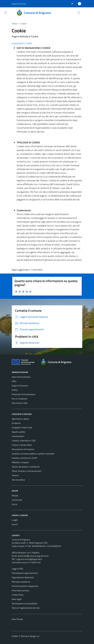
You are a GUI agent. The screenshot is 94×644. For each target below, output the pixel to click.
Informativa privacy (20, 590)
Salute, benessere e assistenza (26, 467)
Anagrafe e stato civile (22, 427)
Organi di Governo (20, 386)
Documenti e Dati (20, 403)
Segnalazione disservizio (23, 577)
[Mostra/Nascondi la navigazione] (5, 13)
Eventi (15, 524)
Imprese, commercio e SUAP (24, 458)
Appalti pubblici (19, 432)
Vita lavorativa (18, 480)
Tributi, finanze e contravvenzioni (27, 471)
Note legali (17, 599)
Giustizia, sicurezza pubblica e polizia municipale (33, 454)
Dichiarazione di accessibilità (24, 603)
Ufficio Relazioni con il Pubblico (26, 553)
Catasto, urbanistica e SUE (24, 441)
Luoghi (15, 520)
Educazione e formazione (23, 449)
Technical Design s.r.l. (30, 636)
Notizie (15, 495)
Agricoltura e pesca (20, 419)
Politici (15, 390)
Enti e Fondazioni (20, 399)
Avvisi (14, 504)
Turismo (15, 475)
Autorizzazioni (18, 436)
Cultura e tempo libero (22, 445)
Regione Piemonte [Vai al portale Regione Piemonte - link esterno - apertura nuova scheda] (19, 4)
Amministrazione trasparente (25, 586)
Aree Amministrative (21, 377)
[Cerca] (79, 13)
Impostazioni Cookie (22, 43)
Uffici (14, 381)
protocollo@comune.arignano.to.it (33, 556)
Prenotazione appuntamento (25, 573)
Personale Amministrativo (23, 394)
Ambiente (16, 423)
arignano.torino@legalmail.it (29, 559)
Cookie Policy (18, 595)
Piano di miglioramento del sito (26, 608)
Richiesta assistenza (21, 582)
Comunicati (17, 500)
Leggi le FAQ (17, 569)
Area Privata (17, 619)
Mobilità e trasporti (20, 462)
